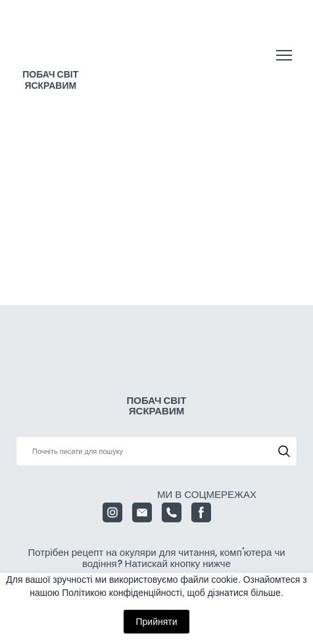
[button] (284, 451)
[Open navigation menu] (284, 55)
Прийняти (156, 622)
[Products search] (156, 451)
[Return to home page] (51, 43)
